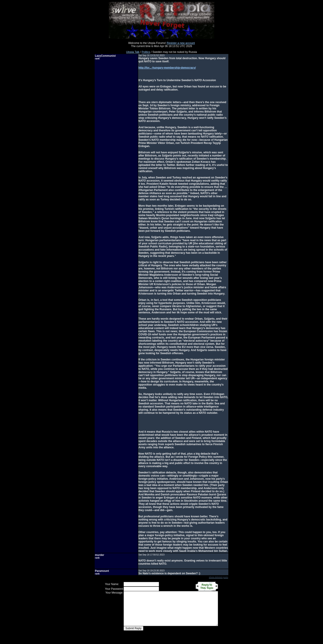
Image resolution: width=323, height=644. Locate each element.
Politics (146, 52)
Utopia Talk (133, 52)
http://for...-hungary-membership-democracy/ (167, 68)
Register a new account (181, 43)
